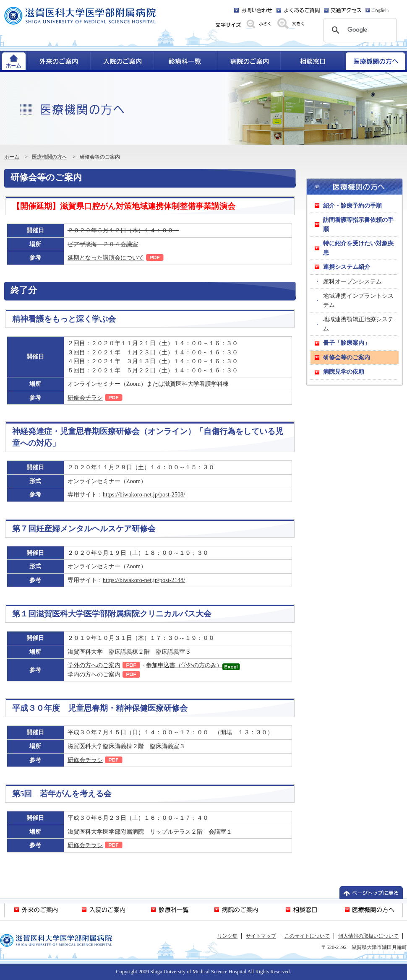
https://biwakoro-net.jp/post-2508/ (144, 494)
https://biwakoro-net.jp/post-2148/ (144, 580)
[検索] (359, 30)
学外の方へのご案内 (94, 665)
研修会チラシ (85, 398)
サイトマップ (261, 936)
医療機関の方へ (50, 157)
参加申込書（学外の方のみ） (184, 665)
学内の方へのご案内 (94, 674)
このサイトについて (307, 936)
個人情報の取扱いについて (368, 936)
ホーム (12, 157)
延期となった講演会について (106, 257)
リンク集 (227, 936)
